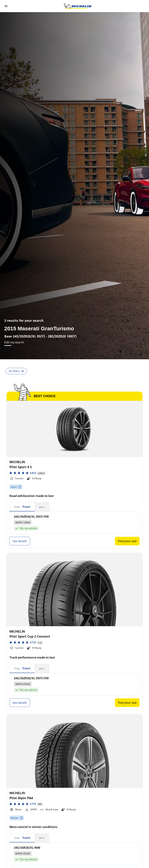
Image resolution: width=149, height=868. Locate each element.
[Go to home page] (78, 6)
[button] (27, 473)
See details (20, 541)
